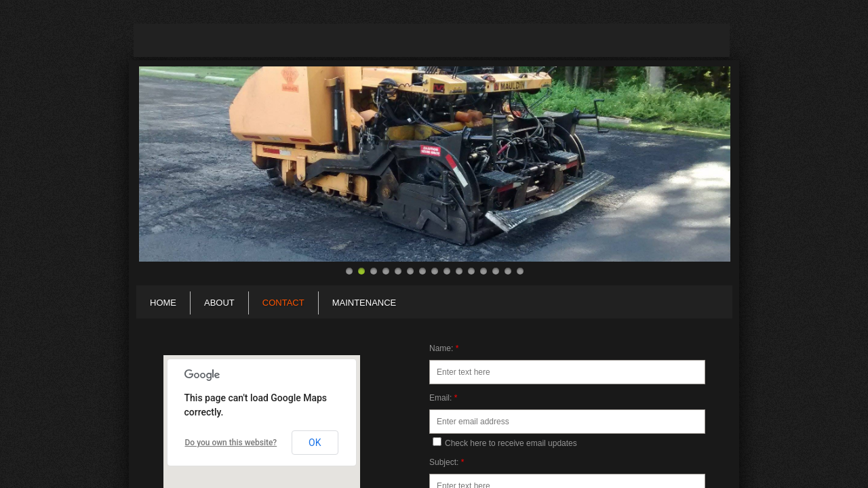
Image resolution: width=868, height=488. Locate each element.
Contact (283, 303)
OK (315, 443)
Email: (443, 398)
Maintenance (364, 303)
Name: (444, 348)
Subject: (447, 462)
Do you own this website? (231, 443)
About (219, 303)
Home (163, 303)
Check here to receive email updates (505, 443)
